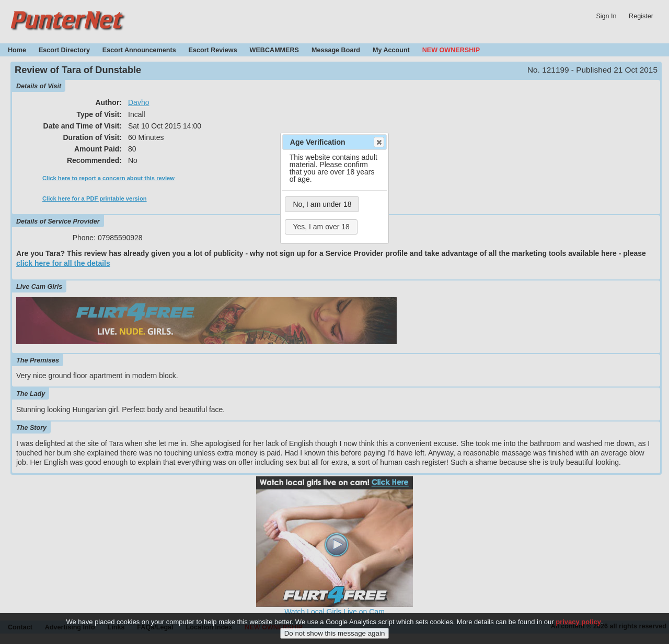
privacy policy (578, 625)
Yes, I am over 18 (321, 227)
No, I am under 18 (322, 204)
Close (378, 142)
